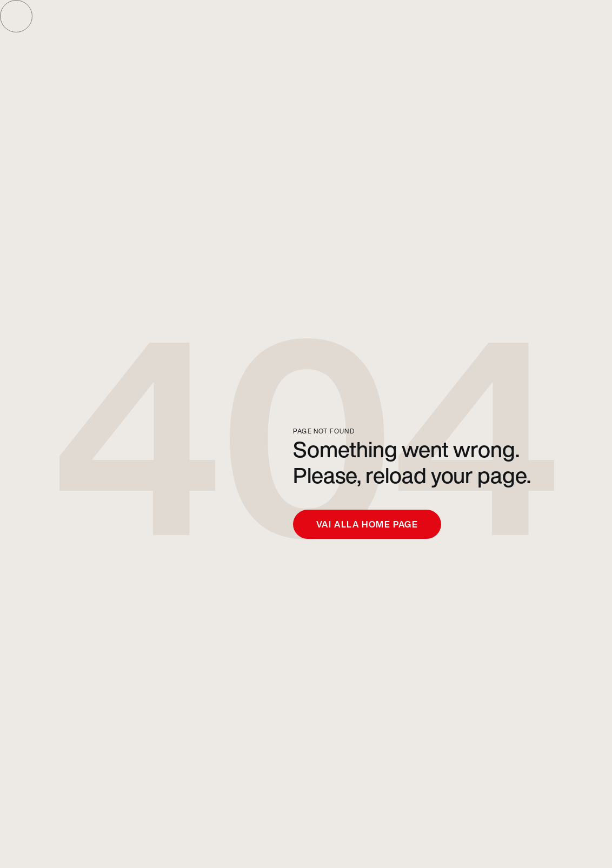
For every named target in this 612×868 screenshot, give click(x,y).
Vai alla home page (367, 524)
